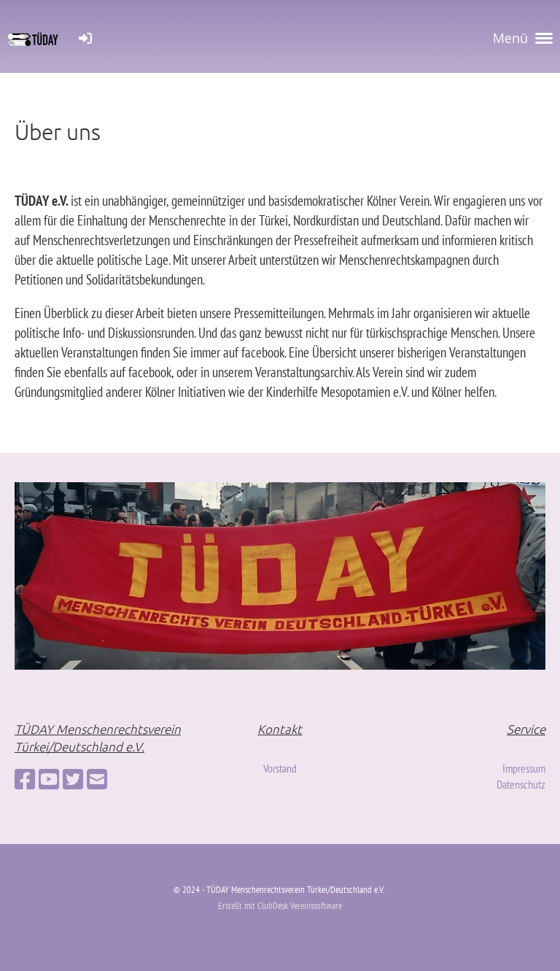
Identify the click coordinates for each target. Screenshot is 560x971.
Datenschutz (521, 784)
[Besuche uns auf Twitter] (73, 779)
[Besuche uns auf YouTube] (49, 779)
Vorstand (280, 768)
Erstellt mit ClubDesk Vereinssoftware (280, 906)
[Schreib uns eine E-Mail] (97, 779)
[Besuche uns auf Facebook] (25, 779)
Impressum (524, 768)
